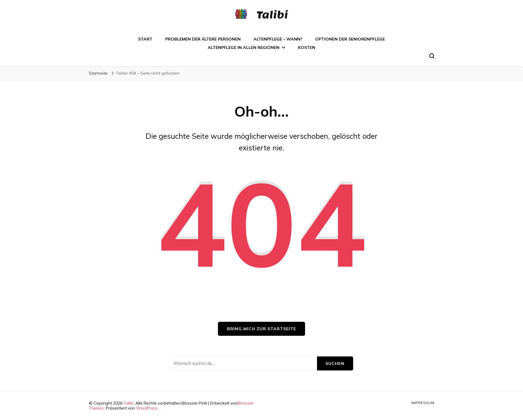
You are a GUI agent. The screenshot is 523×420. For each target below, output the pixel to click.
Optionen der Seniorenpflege (350, 39)
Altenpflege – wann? (278, 39)
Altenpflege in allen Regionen (244, 48)
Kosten (307, 48)
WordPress (147, 408)
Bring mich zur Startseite (261, 329)
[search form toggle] (432, 56)
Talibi (128, 403)
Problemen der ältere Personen (203, 39)
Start (145, 39)
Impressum (423, 403)
